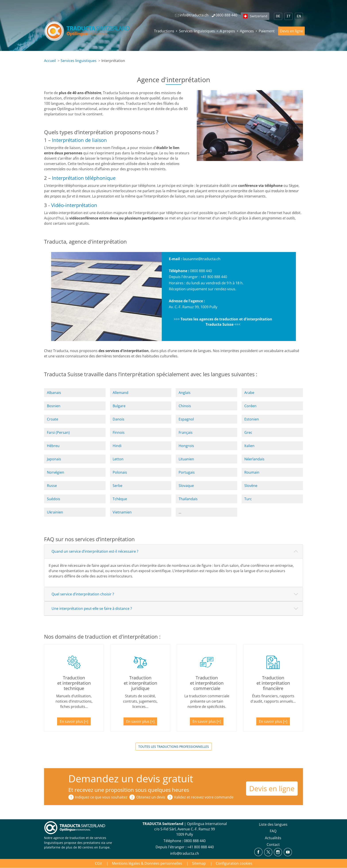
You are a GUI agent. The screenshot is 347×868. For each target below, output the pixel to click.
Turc (248, 499)
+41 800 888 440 (214, 277)
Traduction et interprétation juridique (140, 683)
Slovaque (186, 486)
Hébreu (53, 446)
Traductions (164, 31)
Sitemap (199, 863)
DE (278, 16)
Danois (119, 419)
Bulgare (119, 406)
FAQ (273, 831)
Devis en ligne (291, 31)
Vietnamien (122, 512)
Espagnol (186, 419)
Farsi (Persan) (58, 432)
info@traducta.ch (185, 853)
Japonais (54, 459)
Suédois (54, 499)
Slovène (251, 486)
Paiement (267, 31)
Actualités (273, 838)
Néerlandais (254, 459)
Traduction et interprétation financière (273, 683)
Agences (247, 31)
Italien (249, 446)
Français (186, 432)
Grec (248, 432)
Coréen (250, 406)
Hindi (117, 446)
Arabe (249, 393)
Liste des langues (273, 824)
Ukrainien (55, 512)
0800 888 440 (201, 271)
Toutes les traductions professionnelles (174, 747)
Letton (118, 459)
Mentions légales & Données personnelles (147, 863)
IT (288, 16)
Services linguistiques (197, 31)
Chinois (185, 406)
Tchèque (120, 499)
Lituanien (186, 459)
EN (299, 16)
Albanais (54, 393)
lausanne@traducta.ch (202, 259)
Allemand (120, 393)
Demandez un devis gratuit (131, 778)
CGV (98, 863)
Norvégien (56, 472)
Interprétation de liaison (79, 140)
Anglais (185, 393)
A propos (227, 31)
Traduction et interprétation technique (74, 683)
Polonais (120, 472)
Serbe (118, 486)
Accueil (50, 61)
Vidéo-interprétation (74, 205)
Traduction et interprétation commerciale (207, 683)
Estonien (252, 419)
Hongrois (186, 446)
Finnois (119, 432)
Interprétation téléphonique (84, 178)
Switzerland (259, 16)
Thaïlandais (188, 499)
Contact (273, 845)
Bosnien (54, 406)
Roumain (252, 472)
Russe (52, 486)
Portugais (187, 472)
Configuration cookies (234, 863)
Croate (53, 419)
